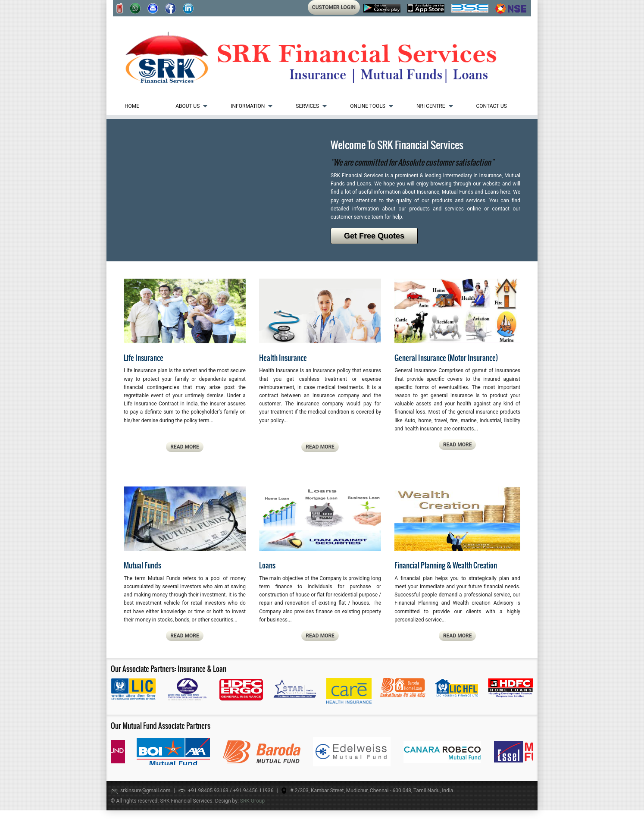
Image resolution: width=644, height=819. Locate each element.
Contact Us (492, 106)
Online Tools (368, 106)
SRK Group (252, 801)
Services (307, 106)
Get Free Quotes (374, 236)
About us (188, 106)
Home (132, 106)
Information (248, 106)
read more (185, 447)
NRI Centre (431, 106)
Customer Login (334, 7)
